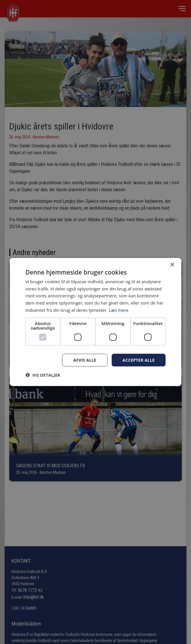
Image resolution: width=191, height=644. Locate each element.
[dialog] (95, 322)
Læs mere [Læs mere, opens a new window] (119, 310)
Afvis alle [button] (85, 360)
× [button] (172, 265)
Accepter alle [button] (138, 360)
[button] (43, 375)
